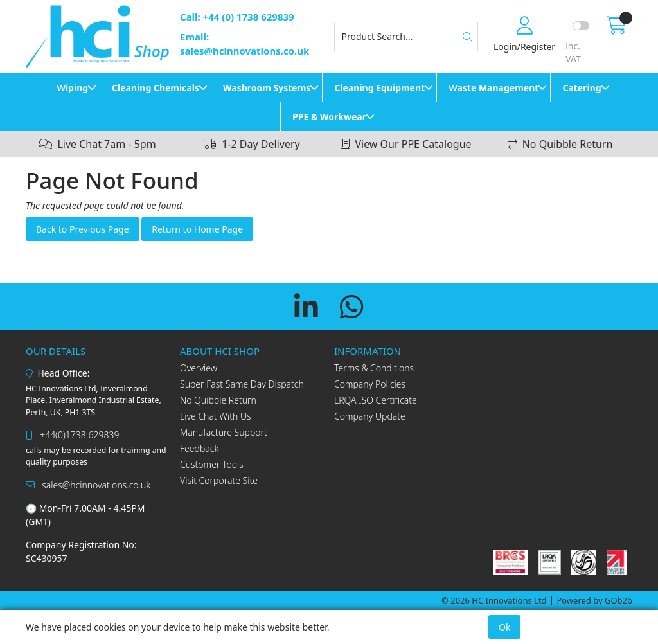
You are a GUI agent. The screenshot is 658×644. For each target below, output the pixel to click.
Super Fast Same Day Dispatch (242, 384)
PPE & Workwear (329, 117)
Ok (504, 627)
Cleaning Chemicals (156, 88)
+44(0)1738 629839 (72, 435)
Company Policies (370, 384)
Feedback (199, 448)
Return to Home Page (197, 229)
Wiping (72, 88)
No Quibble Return (218, 400)
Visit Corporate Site (219, 480)
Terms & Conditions (374, 368)
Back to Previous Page (83, 229)
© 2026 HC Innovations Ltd (494, 600)
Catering (582, 88)
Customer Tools (212, 464)
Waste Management (493, 88)
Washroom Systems (267, 88)
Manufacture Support (224, 432)
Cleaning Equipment (379, 88)
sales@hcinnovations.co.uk (88, 485)
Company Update (370, 416)
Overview (199, 368)
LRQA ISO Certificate (376, 400)
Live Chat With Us (216, 416)
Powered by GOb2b (594, 600)
